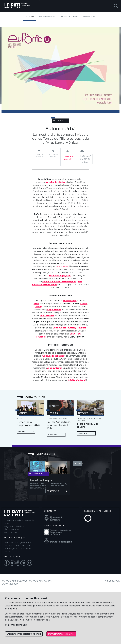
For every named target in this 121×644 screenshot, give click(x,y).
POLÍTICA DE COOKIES (40, 581)
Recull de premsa (69, 17)
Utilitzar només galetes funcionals (24, 634)
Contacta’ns (89, 17)
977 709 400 (11, 530)
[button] (116, 6)
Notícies (30, 17)
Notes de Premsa (47, 17)
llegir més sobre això (16, 625)
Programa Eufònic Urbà (85, 159)
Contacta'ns (57, 491)
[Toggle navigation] (36, 6)
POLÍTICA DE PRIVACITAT (14, 581)
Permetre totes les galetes (61, 634)
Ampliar (26, 432)
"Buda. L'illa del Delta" (53, 356)
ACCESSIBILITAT (10, 584)
